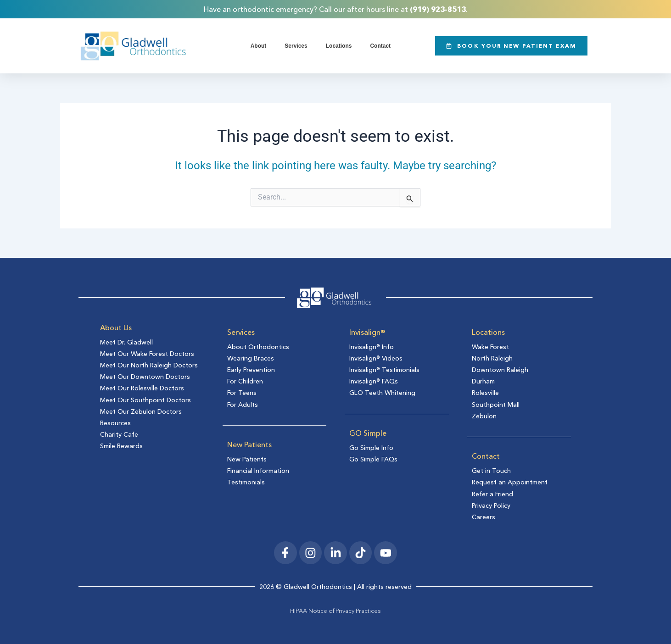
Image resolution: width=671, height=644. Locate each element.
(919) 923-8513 (438, 9)
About (259, 46)
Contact (380, 46)
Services (296, 46)
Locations (339, 46)
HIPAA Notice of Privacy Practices (335, 611)
